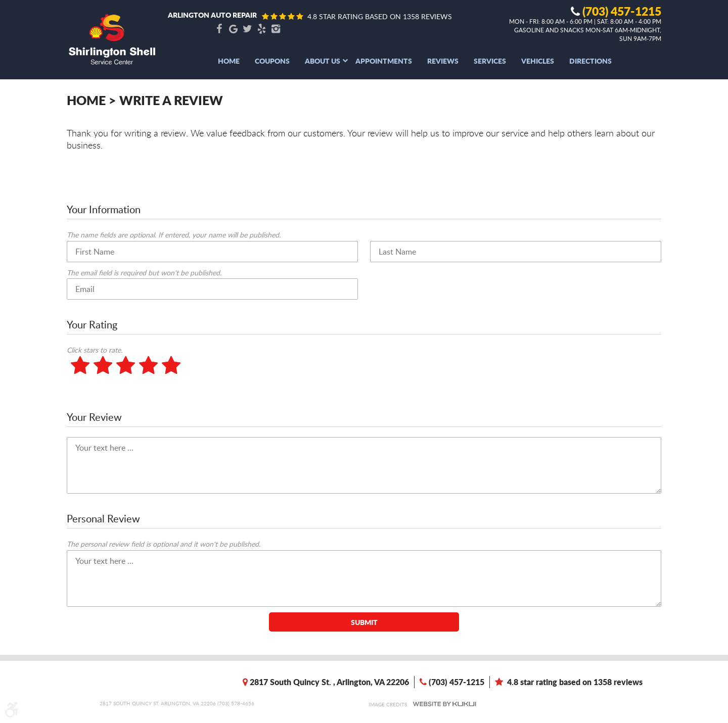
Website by (444, 704)
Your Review (94, 417)
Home (229, 61)
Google (233, 29)
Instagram (276, 29)
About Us (323, 61)
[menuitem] (229, 61)
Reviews (443, 61)
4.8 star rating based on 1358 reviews (380, 16)
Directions (590, 61)
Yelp (261, 29)
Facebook (219, 29)
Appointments (384, 61)
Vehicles (538, 61)
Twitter (247, 29)
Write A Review (171, 100)
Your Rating (92, 324)
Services (490, 61)
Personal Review (103, 518)
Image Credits (388, 704)
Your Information (104, 209)
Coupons (272, 61)
